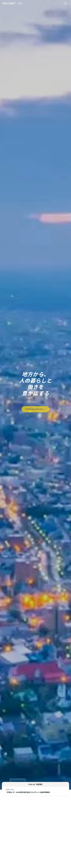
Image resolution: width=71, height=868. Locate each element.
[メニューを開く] (66, 3)
